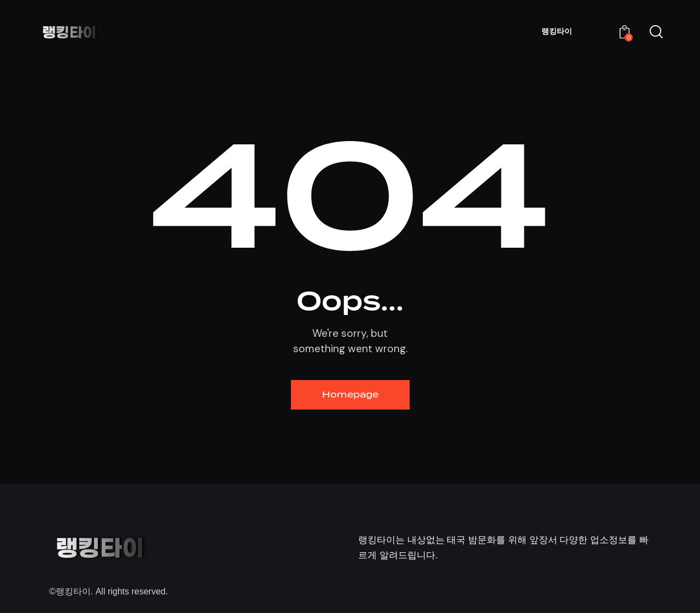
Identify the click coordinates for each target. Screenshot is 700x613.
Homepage (350, 395)
